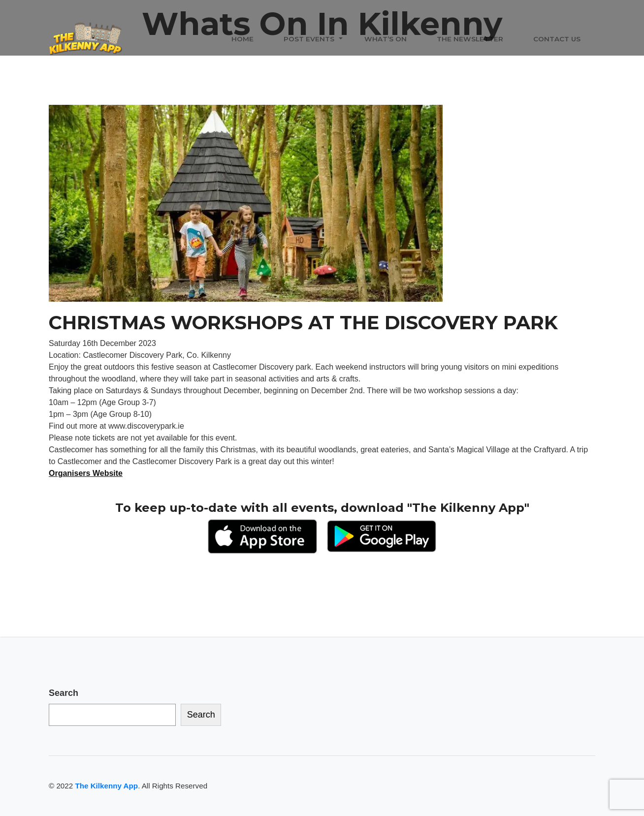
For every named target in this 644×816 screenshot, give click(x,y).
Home (242, 39)
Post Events (309, 39)
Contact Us (557, 39)
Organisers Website (86, 473)
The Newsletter (470, 39)
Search (64, 693)
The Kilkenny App (106, 786)
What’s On (386, 39)
